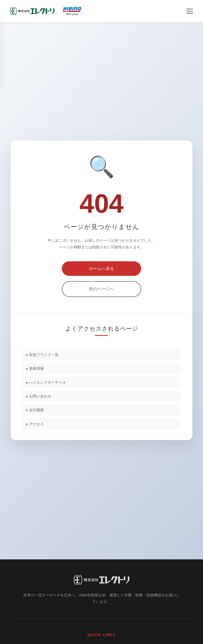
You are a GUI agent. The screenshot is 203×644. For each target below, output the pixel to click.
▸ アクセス (35, 424)
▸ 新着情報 (35, 368)
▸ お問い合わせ (39, 396)
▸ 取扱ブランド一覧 (42, 355)
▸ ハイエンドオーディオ (46, 382)
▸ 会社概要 (35, 410)
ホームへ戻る (101, 269)
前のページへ (101, 289)
